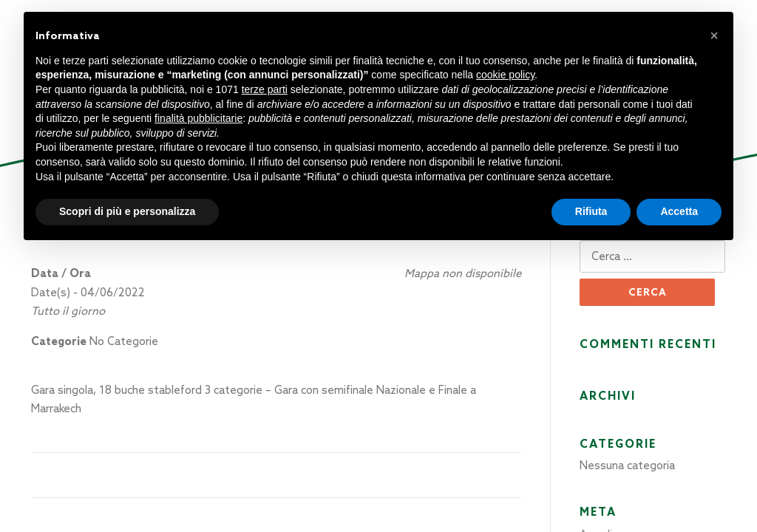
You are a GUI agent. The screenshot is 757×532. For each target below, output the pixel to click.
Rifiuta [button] (591, 211)
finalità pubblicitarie (198, 118)
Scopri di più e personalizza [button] (127, 211)
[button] (714, 35)
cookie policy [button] (505, 75)
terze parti (265, 89)
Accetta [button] (679, 211)
